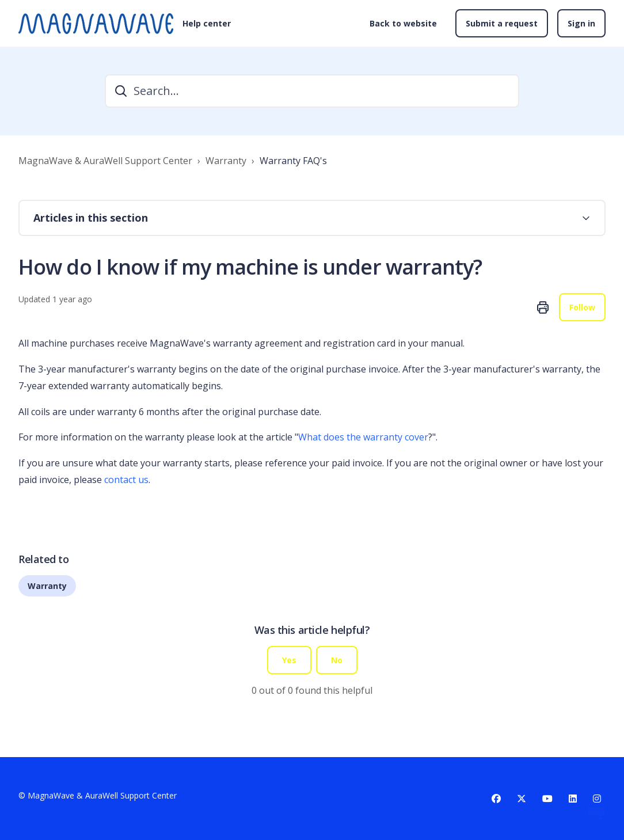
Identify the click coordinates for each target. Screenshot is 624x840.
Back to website (403, 23)
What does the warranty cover (363, 437)
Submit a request (502, 23)
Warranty (226, 161)
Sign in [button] (581, 23)
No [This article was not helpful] (337, 660)
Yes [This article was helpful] (289, 660)
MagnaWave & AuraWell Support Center (105, 161)
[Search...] (312, 91)
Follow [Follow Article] (582, 307)
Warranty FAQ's (293, 161)
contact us (126, 480)
